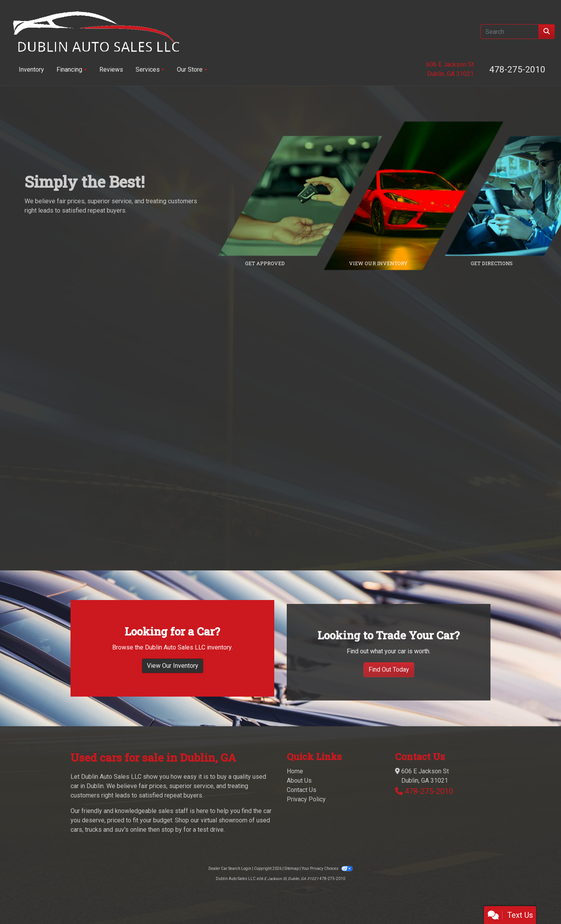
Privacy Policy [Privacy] (306, 799)
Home (295, 771)
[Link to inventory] (419, 196)
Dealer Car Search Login (230, 869)
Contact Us (302, 790)
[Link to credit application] (306, 196)
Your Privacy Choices (327, 869)
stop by (172, 830)
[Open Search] (510, 32)
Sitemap (292, 869)
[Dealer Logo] (96, 32)
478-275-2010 (517, 69)
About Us (299, 781)
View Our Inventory (173, 682)
